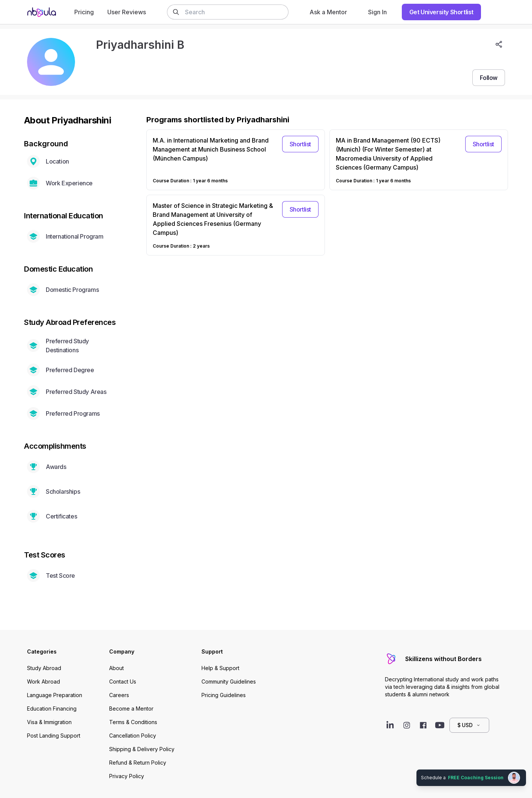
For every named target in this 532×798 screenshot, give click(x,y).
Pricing (84, 12)
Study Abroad (44, 668)
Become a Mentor (131, 709)
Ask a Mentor (328, 12)
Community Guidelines (229, 682)
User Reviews (127, 12)
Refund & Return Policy (138, 763)
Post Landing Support (54, 736)
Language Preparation (55, 695)
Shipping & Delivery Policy (142, 749)
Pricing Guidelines (224, 695)
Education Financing (52, 709)
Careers (119, 695)
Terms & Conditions (133, 722)
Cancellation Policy (133, 736)
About (116, 668)
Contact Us (123, 682)
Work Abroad (44, 682)
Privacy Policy (127, 776)
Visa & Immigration (49, 722)
